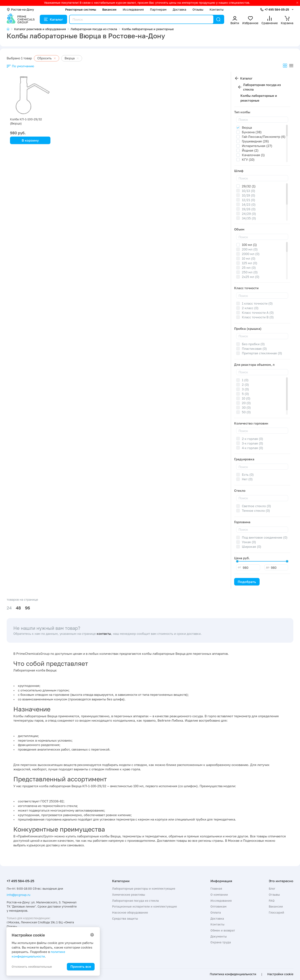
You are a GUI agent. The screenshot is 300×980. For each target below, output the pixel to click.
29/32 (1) (249, 186)
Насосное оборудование (130, 912)
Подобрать (247, 582)
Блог (272, 888)
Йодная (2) (250, 150)
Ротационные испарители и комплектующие (144, 906)
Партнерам (158, 9)
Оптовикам (218, 906)
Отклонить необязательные (32, 967)
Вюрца (247, 127)
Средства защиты (125, 918)
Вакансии (109, 9)
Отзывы (198, 9)
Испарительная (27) (257, 146)
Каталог (53, 19)
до (268, 567)
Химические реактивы (129, 895)
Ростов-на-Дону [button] (20, 9)
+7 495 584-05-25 (277, 9)
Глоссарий (276, 912)
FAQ (272, 901)
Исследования (133, 9)
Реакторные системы (81, 9)
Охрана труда (221, 942)
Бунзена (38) (252, 132)
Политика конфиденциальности (233, 974)
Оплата (216, 912)
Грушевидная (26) (255, 141)
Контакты (217, 9)
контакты (104, 634)
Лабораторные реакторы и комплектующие (144, 888)
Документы (219, 936)
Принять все (81, 966)
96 (27, 608)
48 (18, 608)
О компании (219, 895)
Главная (216, 888)
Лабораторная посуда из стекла (262, 87)
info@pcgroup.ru (18, 895)
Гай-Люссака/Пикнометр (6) (264, 137)
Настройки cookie (280, 974)
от (239, 567)
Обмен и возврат (223, 930)
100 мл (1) (249, 245)
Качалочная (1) (253, 155)
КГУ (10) (248, 159)
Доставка (179, 9)
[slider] (237, 561)
